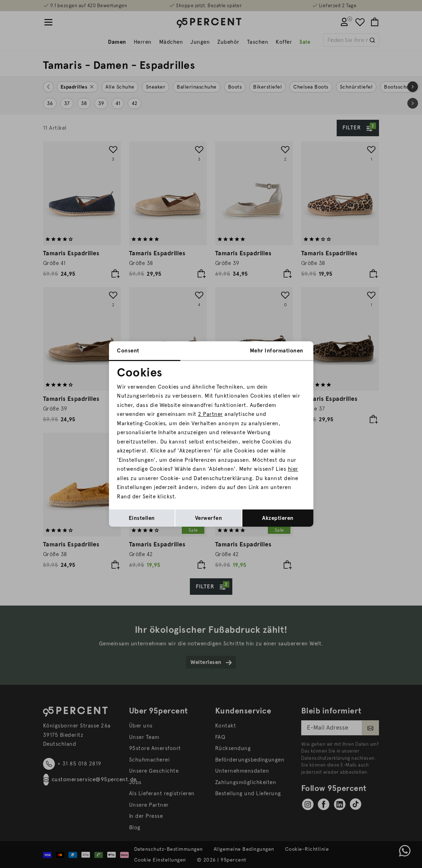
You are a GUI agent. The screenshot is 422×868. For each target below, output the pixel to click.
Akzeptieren (278, 518)
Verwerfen (209, 518)
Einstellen (142, 518)
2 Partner (210, 414)
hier (293, 469)
